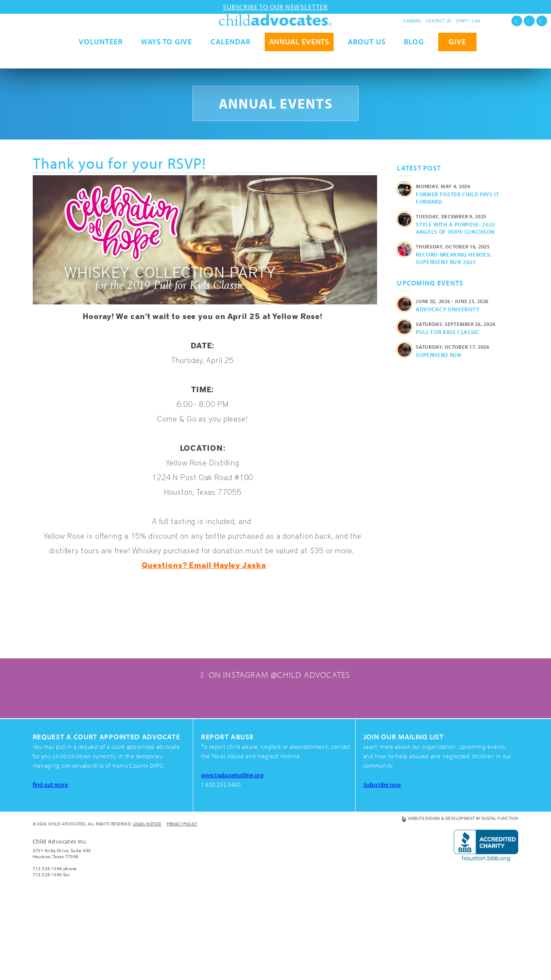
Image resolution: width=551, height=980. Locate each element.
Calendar (230, 59)
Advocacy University (447, 309)
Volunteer (101, 59)
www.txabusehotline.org (234, 855)
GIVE (457, 59)
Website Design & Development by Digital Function (463, 898)
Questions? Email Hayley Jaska (204, 565)
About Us (367, 59)
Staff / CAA (468, 21)
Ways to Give (166, 59)
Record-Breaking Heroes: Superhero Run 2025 (454, 258)
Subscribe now (383, 865)
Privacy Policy (182, 904)
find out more (51, 865)
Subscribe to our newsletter (275, 7)
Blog (414, 59)
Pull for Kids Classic (448, 332)
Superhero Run (438, 355)
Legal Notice (147, 904)
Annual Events (299, 59)
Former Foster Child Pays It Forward (458, 198)
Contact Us (439, 21)
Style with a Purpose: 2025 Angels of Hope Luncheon (456, 228)
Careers (412, 21)
